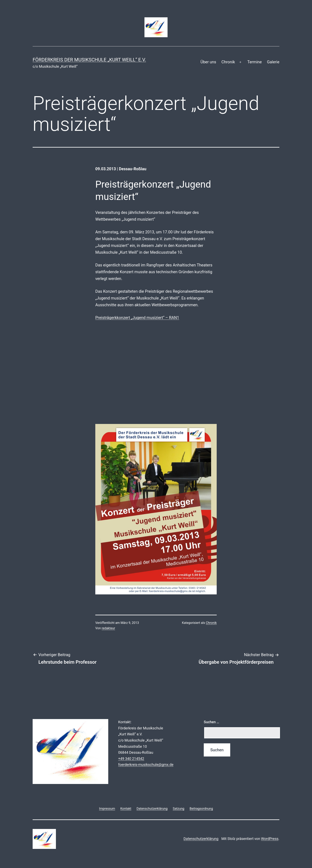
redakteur (108, 628)
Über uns (208, 62)
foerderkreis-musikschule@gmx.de (146, 765)
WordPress (270, 839)
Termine (254, 62)
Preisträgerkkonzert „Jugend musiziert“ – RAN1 (137, 318)
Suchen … (211, 722)
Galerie (273, 62)
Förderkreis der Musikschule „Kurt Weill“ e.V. (89, 60)
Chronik (228, 62)
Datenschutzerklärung (201, 839)
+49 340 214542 (131, 759)
